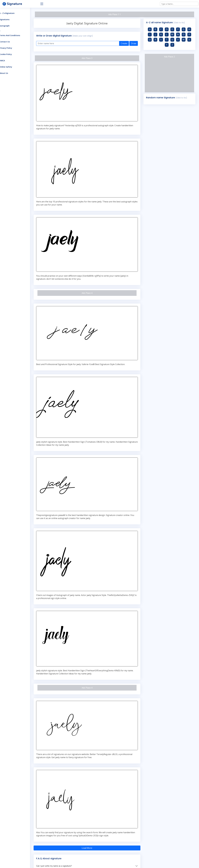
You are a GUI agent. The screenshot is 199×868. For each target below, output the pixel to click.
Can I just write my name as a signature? (63, 833)
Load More (93, 815)
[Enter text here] (83, 43)
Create (127, 43)
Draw (136, 43)
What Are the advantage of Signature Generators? (67, 853)
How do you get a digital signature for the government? (70, 846)
